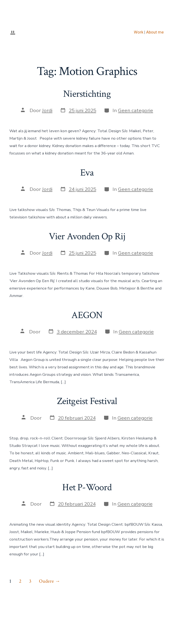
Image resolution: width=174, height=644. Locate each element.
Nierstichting (87, 94)
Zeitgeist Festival (87, 401)
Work (139, 32)
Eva (87, 173)
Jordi (47, 110)
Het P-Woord (87, 487)
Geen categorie (136, 110)
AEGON (87, 315)
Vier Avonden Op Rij (87, 236)
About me (155, 32)
